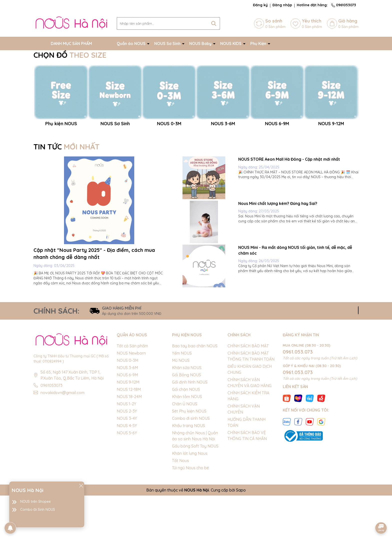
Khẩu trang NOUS (188, 489)
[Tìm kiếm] (214, 23)
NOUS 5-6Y (127, 496)
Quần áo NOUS (132, 43)
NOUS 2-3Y (127, 475)
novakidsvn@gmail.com (62, 456)
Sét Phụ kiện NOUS (189, 475)
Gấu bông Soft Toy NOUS (195, 510)
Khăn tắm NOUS (187, 460)
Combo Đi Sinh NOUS (38, 510)
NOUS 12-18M (129, 453)
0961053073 (344, 5)
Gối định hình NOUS (190, 446)
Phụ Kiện (259, 43)
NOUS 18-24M (129, 460)
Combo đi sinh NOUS (191, 482)
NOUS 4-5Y (127, 489)
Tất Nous (180, 524)
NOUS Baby (201, 43)
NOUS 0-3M (127, 424)
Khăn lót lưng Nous (190, 517)
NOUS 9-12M (128, 446)
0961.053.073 (298, 415)
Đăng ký (260, 5)
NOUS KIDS (231, 43)
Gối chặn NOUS (186, 453)
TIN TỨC (66, 210)
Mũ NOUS (181, 424)
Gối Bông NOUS (186, 438)
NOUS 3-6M (127, 431)
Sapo (241, 554)
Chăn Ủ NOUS (185, 467)
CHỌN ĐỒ (70, 55)
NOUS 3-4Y (127, 482)
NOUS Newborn (131, 417)
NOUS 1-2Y (126, 467)
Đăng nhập (282, 5)
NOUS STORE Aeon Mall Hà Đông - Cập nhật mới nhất (289, 223)
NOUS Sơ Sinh (168, 43)
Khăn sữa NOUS (187, 431)
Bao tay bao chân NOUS (195, 409)
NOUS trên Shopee (35, 502)
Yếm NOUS (182, 417)
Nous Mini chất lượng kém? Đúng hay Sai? (278, 267)
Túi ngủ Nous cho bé (190, 531)
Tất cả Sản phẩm (132, 409)
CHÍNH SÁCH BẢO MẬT (248, 409)
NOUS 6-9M (127, 438)
